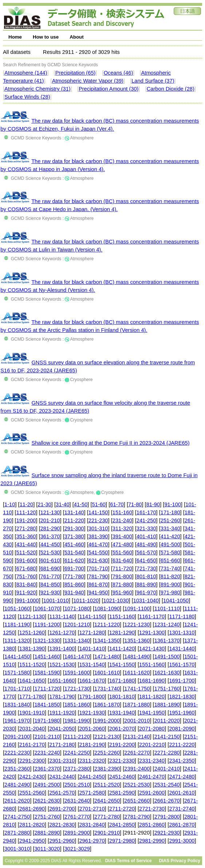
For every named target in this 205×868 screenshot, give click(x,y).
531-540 (74, 552)
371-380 (74, 536)
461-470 (98, 544)
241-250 (146, 520)
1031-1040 (146, 601)
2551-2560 (32, 793)
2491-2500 (47, 785)
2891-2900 (77, 833)
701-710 (98, 568)
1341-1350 (107, 641)
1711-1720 (47, 689)
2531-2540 (167, 785)
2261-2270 (137, 753)
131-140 (74, 512)
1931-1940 (122, 713)
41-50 (81, 504)
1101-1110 (167, 609)
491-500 (170, 544)
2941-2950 (32, 841)
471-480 (122, 544)
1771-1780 (32, 697)
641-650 (146, 560)
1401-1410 (92, 649)
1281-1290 (122, 633)
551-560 (122, 552)
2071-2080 (152, 729)
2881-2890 (47, 833)
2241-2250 (77, 753)
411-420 (170, 536)
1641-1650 (32, 681)
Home (15, 37)
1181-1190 (17, 625)
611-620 (74, 560)
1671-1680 (122, 681)
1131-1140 (62, 617)
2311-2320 (92, 761)
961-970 (146, 592)
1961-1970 (17, 721)
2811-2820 (32, 825)
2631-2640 (77, 801)
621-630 (98, 560)
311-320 (122, 528)
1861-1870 (107, 705)
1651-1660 (62, 681)
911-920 (26, 592)
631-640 (122, 560)
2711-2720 (122, 809)
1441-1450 (17, 657)
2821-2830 (62, 825)
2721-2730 (152, 809)
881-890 (146, 584)
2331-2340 (152, 761)
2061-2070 (122, 729)
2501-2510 (77, 785)
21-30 (44, 504)
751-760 (26, 576)
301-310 (98, 528)
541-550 (98, 552)
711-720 (122, 568)
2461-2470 (152, 777)
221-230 (98, 520)
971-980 (170, 592)
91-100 (173, 504)
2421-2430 (32, 777)
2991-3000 (182, 841)
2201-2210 (152, 745)
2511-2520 (107, 785)
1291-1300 (152, 633)
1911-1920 (62, 713)
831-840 (26, 584)
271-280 (26, 528)
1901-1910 (32, 713)
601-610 (50, 560)
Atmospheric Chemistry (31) (38, 89)
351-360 (26, 536)
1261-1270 (62, 633)
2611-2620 (17, 801)
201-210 (50, 520)
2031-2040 (32, 729)
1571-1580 (17, 673)
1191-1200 (47, 625)
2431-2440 (62, 777)
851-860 (74, 584)
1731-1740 (107, 689)
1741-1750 (137, 689)
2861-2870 (182, 825)
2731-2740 (182, 809)
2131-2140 (137, 737)
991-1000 (28, 601)
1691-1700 (182, 681)
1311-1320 (17, 641)
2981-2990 (152, 841)
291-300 (74, 528)
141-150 (98, 512)
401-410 (146, 536)
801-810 (146, 576)
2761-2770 (77, 817)
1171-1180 (182, 617)
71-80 (135, 504)
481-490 (146, 544)
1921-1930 (92, 713)
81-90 (153, 504)
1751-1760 (167, 689)
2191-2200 (122, 745)
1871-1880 (137, 705)
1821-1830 (182, 697)
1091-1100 (137, 609)
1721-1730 (77, 689)
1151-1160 (122, 617)
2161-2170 (32, 745)
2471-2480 (182, 777)
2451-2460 (122, 777)
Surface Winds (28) (27, 97)
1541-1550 (122, 665)
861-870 (98, 584)
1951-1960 (182, 713)
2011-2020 (167, 721)
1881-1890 (167, 705)
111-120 (26, 512)
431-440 (26, 544)
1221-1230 (137, 625)
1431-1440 (182, 649)
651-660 (170, 560)
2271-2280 (167, 753)
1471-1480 (107, 657)
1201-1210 (77, 625)
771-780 (74, 576)
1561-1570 (182, 665)
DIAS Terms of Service (129, 861)
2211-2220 (182, 745)
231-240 (122, 520)
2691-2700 (62, 809)
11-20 (27, 504)
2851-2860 (152, 825)
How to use (46, 37)
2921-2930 (167, 833)
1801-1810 (122, 697)
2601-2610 (182, 793)
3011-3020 (47, 849)
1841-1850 (47, 705)
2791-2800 (167, 817)
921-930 (50, 592)
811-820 (170, 576)
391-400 (122, 536)
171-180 (170, 512)
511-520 (26, 552)
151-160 (122, 512)
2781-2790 (137, 817)
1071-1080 (77, 609)
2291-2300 (32, 761)
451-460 (74, 544)
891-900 (170, 584)
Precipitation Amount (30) (109, 89)
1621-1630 (167, 673)
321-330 (146, 528)
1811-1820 (152, 697)
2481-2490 (17, 785)
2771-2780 (107, 817)
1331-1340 (77, 641)
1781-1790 (62, 697)
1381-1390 (32, 649)
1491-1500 (167, 657)
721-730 (146, 568)
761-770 (50, 576)
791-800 (122, 576)
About (77, 37)
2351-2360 (17, 769)
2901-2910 (107, 833)
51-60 (99, 504)
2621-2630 (47, 801)
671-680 (26, 568)
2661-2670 (167, 801)
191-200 (26, 520)
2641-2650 (107, 801)
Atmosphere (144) (26, 73)
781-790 (98, 576)
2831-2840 (92, 825)
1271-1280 (92, 633)
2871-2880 (17, 833)
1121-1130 (32, 617)
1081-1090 (107, 609)
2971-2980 (122, 841)
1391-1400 (62, 649)
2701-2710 (92, 809)
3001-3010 (17, 849)
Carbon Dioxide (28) (171, 89)
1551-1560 (152, 665)
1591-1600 (77, 673)
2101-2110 (47, 737)
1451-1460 (47, 657)
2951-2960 (62, 841)
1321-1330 (47, 641)
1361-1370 (167, 641)
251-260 (170, 520)
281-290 (50, 528)
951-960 (122, 592)
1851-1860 (77, 705)
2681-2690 (32, 809)
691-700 (74, 568)
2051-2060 (92, 729)
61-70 (117, 504)
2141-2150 (167, 737)
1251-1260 (32, 633)
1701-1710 (17, 689)
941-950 (98, 592)
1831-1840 (17, 705)
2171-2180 (62, 745)
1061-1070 (47, 609)
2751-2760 (47, 817)
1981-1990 (77, 721)
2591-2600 (152, 793)
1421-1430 (152, 649)
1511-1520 (32, 665)
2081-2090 (182, 729)
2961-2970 (92, 841)
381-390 (98, 536)
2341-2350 (182, 761)
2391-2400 (137, 769)
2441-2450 (92, 777)
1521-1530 (62, 665)
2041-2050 (62, 729)
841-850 (50, 584)
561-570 (146, 552)
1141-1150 (92, 617)
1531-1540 (92, 665)
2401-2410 (167, 769)
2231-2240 (47, 753)
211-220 (74, 520)
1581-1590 (47, 673)
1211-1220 (107, 625)
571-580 (170, 552)
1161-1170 (152, 617)
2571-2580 (92, 793)
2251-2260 (107, 753)
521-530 (50, 552)
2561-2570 (62, 793)
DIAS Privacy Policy (180, 861)
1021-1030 (116, 601)
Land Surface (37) (153, 81)
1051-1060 (17, 609)
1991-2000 (107, 721)
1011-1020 (86, 601)
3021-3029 (77, 849)
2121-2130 (107, 737)
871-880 (122, 584)
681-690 (50, 568)
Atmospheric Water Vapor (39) (88, 81)
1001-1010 (56, 601)
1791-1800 (92, 697)
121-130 (50, 512)
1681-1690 (152, 681)
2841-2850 (122, 825)
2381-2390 (107, 769)
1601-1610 (107, 673)
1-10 (10, 504)
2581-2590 (122, 793)
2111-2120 (77, 737)
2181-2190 (92, 745)
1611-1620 (137, 673)
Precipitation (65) (76, 73)
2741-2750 (17, 817)
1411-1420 (122, 649)
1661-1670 (92, 681)
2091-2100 (17, 737)
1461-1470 (77, 657)
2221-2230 (17, 753)
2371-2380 (77, 769)
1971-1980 (47, 721)
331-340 (170, 528)
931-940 (74, 592)
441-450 (50, 544)
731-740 (170, 568)
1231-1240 (167, 625)
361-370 (50, 536)
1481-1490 (137, 657)
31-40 (63, 504)
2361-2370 (47, 769)
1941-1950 (152, 713)
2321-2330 (122, 761)
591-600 (26, 560)
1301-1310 (182, 633)
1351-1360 (137, 641)
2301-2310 (62, 761)
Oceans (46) (119, 73)
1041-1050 (176, 601)
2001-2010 (137, 721)
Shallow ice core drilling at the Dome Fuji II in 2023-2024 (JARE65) (110, 443)
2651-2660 (137, 801)
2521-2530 (137, 785)
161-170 (146, 512)
